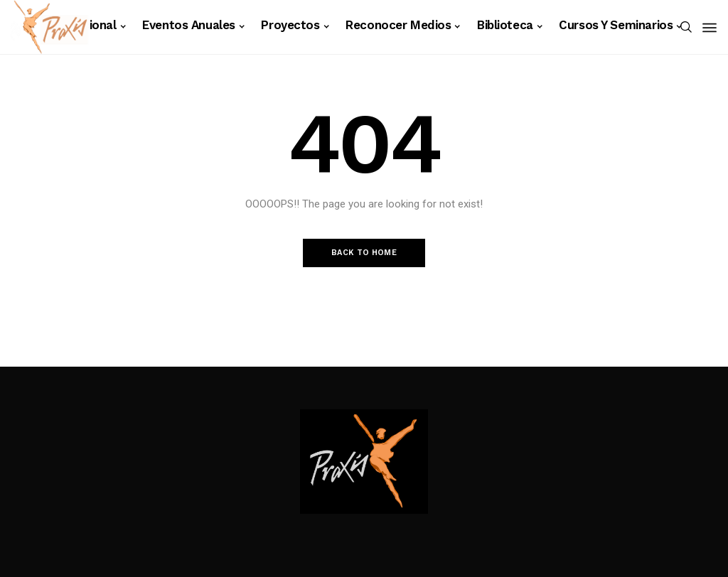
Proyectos (290, 25)
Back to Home (364, 253)
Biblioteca (505, 25)
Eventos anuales (189, 25)
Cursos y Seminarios (616, 25)
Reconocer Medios (398, 25)
